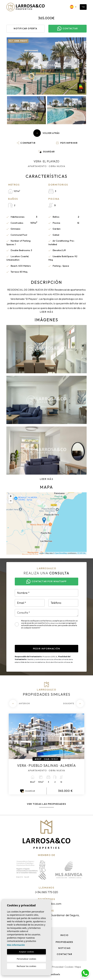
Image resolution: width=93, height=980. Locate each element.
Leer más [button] (46, 479)
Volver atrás (46, 133)
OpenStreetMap (61, 553)
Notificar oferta (25, 28)
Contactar (65, 954)
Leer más (46, 312)
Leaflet (42, 553)
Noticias (64, 948)
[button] (26, 143)
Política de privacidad (53, 623)
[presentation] (38, 639)
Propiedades (64, 942)
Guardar (28, 791)
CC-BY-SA (81, 553)
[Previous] (20, 704)
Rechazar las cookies (26, 966)
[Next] (74, 704)
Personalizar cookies (27, 959)
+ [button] (11, 497)
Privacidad (58, 967)
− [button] (11, 501)
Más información (16, 945)
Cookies (69, 967)
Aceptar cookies (26, 952)
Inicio (64, 935)
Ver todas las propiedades (46, 804)
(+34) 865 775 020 (47, 892)
